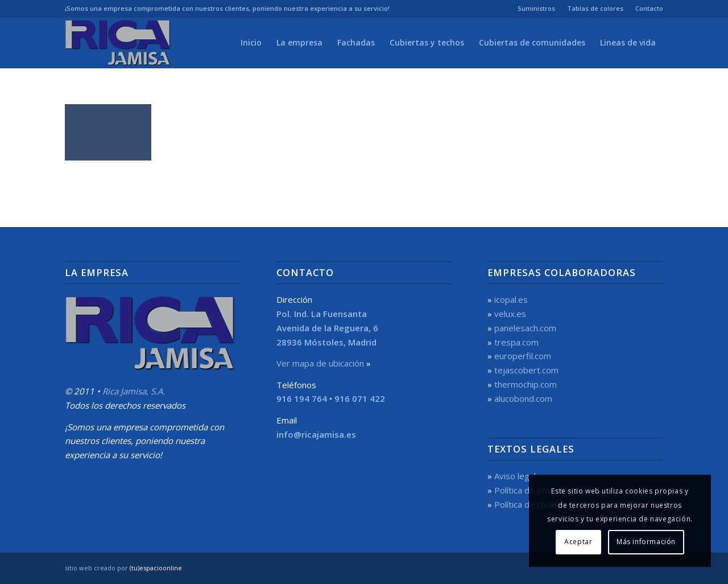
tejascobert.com (526, 370)
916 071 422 (360, 398)
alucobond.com (523, 398)
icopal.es (511, 299)
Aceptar (578, 542)
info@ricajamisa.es (316, 434)
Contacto (649, 8)
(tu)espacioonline (156, 568)
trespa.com (516, 342)
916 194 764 (302, 398)
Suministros (536, 8)
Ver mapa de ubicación (320, 363)
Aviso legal (515, 476)
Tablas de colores (595, 8)
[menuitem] (537, 9)
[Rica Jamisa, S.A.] (119, 43)
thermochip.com (526, 384)
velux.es (510, 314)
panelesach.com (525, 328)
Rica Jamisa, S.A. (134, 391)
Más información (646, 542)
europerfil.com (523, 356)
